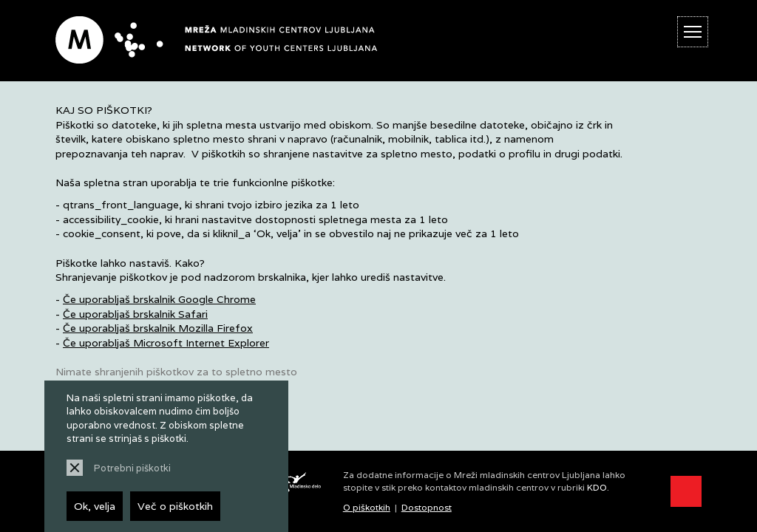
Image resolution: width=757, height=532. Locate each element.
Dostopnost (427, 507)
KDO (597, 487)
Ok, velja (95, 506)
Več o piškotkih (175, 506)
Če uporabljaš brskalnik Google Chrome (159, 299)
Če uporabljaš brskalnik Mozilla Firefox (158, 328)
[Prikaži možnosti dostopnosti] (686, 491)
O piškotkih (367, 507)
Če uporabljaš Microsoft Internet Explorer (166, 343)
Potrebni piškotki (132, 468)
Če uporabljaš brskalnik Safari (135, 314)
